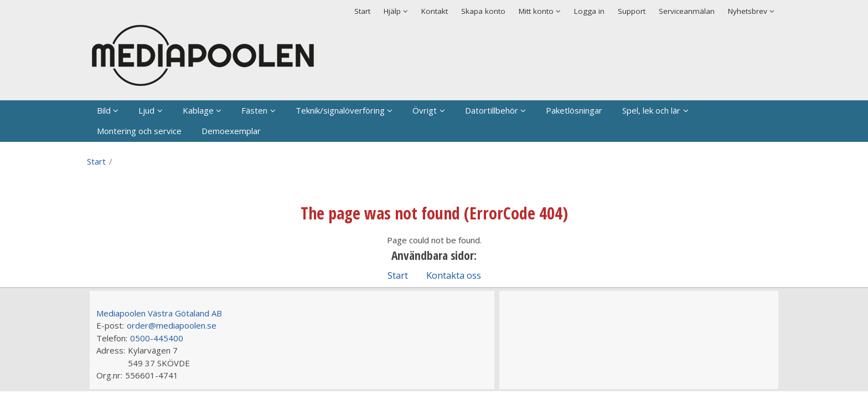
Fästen (254, 110)
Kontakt (435, 11)
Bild (104, 110)
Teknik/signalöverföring (340, 110)
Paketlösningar (574, 110)
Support (632, 11)
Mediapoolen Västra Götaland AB (159, 313)
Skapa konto (483, 11)
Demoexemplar (231, 131)
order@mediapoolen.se (172, 325)
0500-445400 (157, 338)
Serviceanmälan (687, 11)
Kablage (198, 110)
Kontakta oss (454, 275)
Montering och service (139, 131)
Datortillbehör (492, 110)
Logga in (589, 11)
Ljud (146, 110)
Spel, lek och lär (651, 110)
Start (362, 11)
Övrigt (425, 110)
